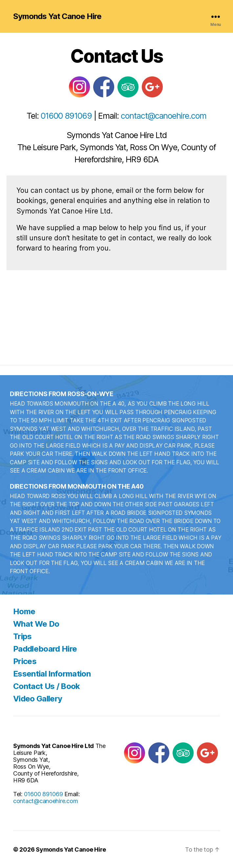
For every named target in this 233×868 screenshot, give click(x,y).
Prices (25, 661)
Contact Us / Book (47, 686)
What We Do (36, 624)
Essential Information (52, 674)
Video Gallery (38, 699)
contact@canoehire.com (164, 116)
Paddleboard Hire (45, 649)
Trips (22, 636)
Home (24, 611)
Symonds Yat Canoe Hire (57, 16)
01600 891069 (66, 116)
